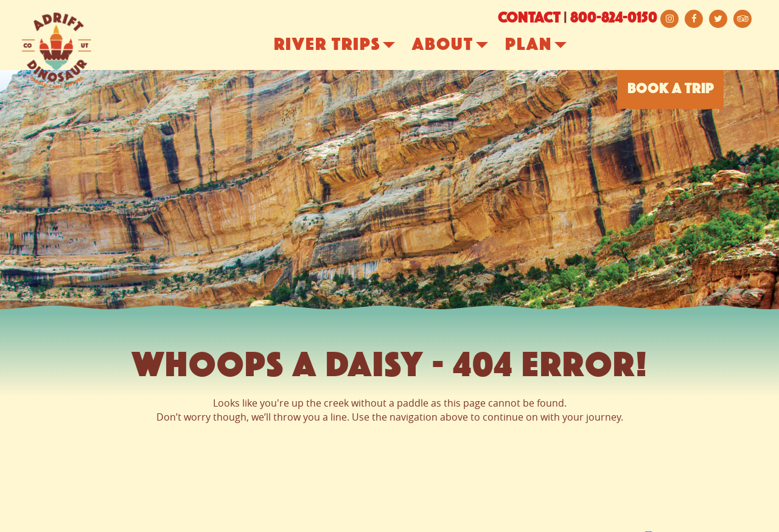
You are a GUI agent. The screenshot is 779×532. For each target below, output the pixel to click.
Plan (548, 45)
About (462, 45)
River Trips (347, 45)
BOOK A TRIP (671, 89)
